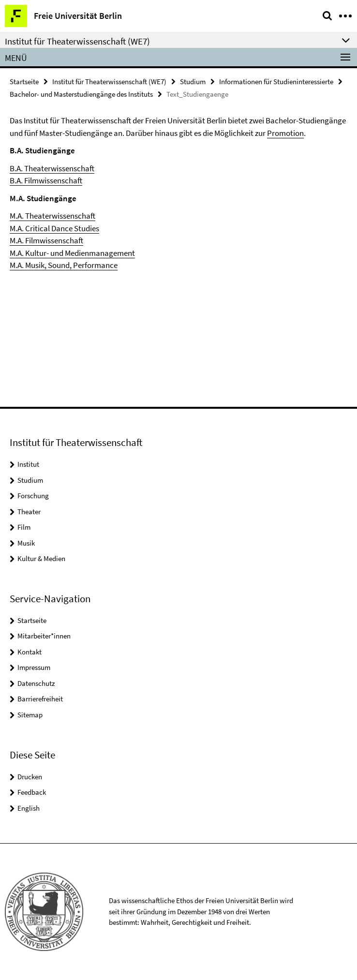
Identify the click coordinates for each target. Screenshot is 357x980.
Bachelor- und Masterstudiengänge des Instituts (81, 94)
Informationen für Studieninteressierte (276, 82)
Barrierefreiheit (40, 699)
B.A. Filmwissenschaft (46, 180)
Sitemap (30, 715)
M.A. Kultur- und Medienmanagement (72, 253)
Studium (193, 82)
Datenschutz (36, 683)
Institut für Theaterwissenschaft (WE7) (109, 82)
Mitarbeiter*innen (44, 636)
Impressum (34, 667)
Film (24, 527)
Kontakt (30, 652)
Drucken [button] (30, 777)
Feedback (32, 792)
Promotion (285, 133)
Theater (29, 512)
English (29, 808)
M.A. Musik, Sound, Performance (64, 265)
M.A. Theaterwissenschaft (52, 216)
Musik (26, 543)
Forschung (33, 496)
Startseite (24, 82)
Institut (28, 464)
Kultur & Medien (41, 558)
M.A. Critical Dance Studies (54, 228)
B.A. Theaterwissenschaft (52, 168)
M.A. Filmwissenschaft (46, 240)
